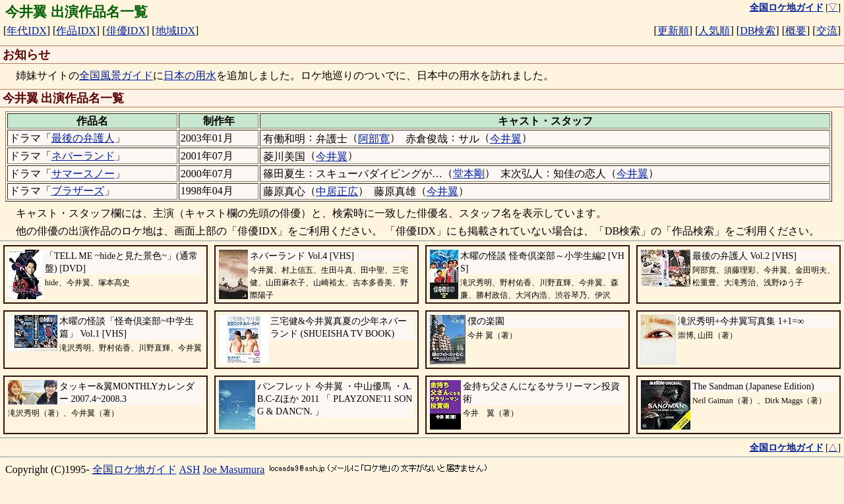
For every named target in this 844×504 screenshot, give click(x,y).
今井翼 (506, 139)
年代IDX (26, 31)
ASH (190, 469)
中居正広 (337, 191)
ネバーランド (83, 156)
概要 (796, 31)
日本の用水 (190, 75)
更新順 (673, 31)
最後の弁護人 (83, 138)
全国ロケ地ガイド (135, 469)
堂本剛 (469, 174)
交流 (827, 31)
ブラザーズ (78, 191)
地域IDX (175, 31)
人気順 (714, 31)
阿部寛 (374, 139)
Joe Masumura (234, 469)
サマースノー (83, 174)
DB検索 (758, 31)
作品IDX (76, 31)
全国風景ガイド (116, 75)
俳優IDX (126, 31)
